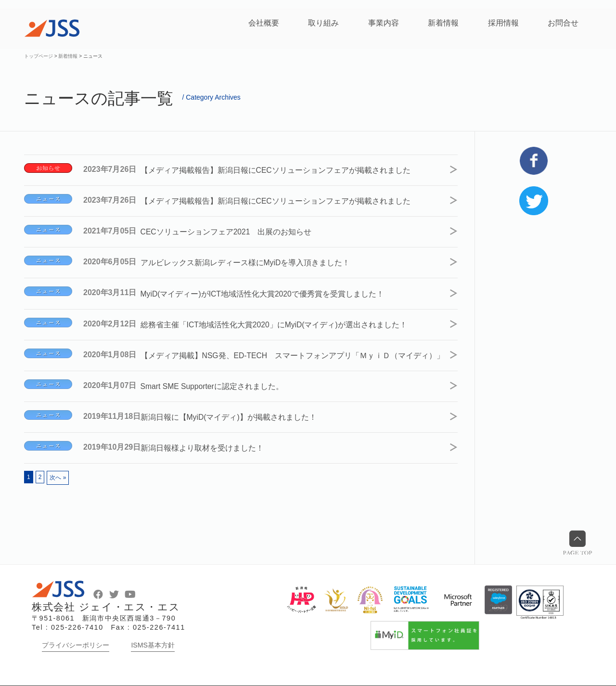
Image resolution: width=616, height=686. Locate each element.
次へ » (58, 478)
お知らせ (48, 168)
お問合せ (563, 23)
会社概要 (264, 23)
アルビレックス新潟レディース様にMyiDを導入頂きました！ (254, 259)
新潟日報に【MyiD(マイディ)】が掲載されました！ (237, 418)
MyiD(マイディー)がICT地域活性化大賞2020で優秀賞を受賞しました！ (271, 289)
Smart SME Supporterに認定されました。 (222, 388)
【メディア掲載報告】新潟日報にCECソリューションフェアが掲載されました (284, 169)
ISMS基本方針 (153, 645)
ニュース (48, 198)
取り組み (323, 23)
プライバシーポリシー (76, 645)
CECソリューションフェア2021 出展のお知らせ (235, 229)
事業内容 (384, 23)
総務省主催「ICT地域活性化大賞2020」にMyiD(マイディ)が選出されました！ (283, 318)
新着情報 (443, 23)
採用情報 (503, 23)
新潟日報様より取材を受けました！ (211, 448)
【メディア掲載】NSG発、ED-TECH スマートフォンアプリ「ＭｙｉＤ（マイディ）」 (290, 353)
